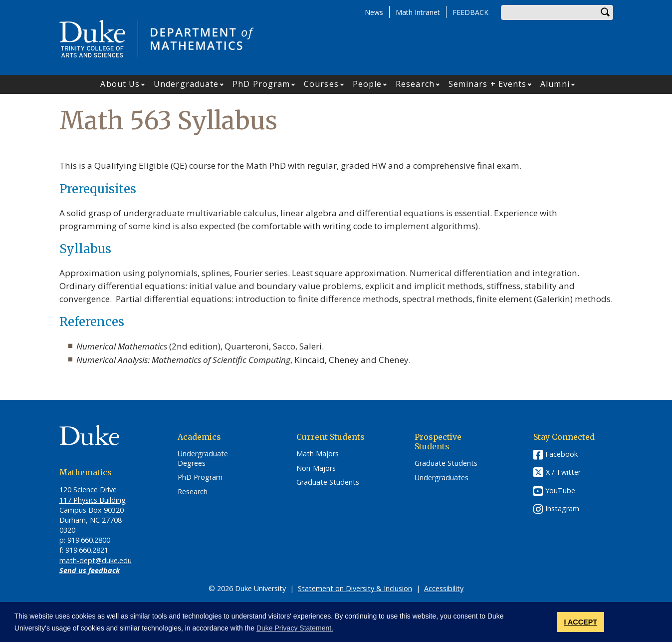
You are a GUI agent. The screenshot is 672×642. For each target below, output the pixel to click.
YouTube (560, 490)
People (367, 84)
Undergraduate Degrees (203, 459)
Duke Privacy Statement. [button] (295, 628)
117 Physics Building (93, 500)
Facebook (561, 454)
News (374, 12)
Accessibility (444, 588)
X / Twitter (563, 472)
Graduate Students (328, 482)
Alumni (555, 84)
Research (415, 84)
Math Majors (318, 454)
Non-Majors (316, 468)
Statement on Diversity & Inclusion (355, 588)
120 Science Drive (88, 489)
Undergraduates (442, 478)
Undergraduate (186, 84)
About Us (120, 84)
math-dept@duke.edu (96, 560)
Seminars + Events (488, 84)
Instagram (562, 508)
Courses (321, 84)
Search (606, 12)
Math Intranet (418, 12)
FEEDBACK (470, 12)
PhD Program (261, 84)
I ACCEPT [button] (580, 622)
